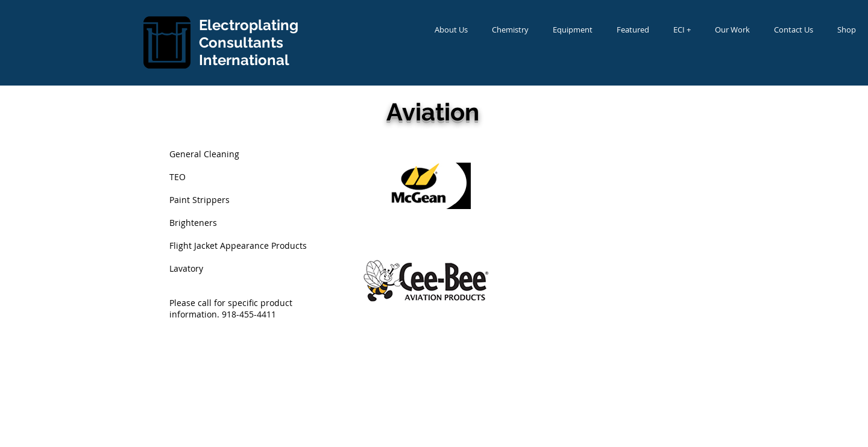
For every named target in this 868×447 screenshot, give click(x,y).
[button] (451, 30)
